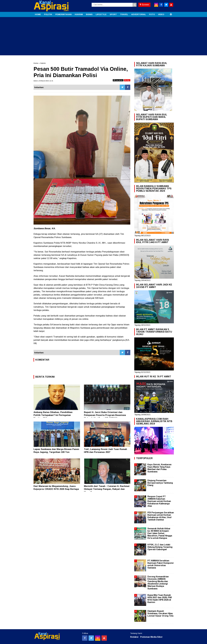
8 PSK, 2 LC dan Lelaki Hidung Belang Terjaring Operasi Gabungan (160, 547)
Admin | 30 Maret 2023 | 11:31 (43, 81)
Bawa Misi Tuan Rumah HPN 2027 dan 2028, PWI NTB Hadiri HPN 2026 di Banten (160, 599)
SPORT (113, 14)
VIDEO (161, 14)
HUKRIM (79, 14)
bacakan (118, 80)
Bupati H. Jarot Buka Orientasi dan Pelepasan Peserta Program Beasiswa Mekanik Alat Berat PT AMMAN (105, 415)
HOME (38, 14)
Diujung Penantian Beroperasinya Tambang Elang (160, 483)
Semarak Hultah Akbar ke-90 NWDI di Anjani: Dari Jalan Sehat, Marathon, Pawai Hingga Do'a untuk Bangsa (160, 533)
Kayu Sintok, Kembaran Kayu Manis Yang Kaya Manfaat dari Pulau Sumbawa (159, 468)
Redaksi (134, 637)
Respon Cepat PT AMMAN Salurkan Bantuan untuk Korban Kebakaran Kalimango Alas (159, 501)
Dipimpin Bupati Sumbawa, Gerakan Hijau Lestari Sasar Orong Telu (160, 613)
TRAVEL (124, 14)
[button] (171, 13)
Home (36, 63)
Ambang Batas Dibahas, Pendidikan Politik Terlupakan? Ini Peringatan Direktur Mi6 (53, 415)
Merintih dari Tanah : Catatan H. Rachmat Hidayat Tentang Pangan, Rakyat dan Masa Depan (107, 489)
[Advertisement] (103, 37)
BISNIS (89, 14)
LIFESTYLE (101, 14)
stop (127, 80)
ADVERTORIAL (139, 14)
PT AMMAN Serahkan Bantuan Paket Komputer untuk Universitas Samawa (161, 564)
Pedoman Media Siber (151, 637)
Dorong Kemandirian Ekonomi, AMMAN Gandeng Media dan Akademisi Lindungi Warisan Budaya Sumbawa (158, 583)
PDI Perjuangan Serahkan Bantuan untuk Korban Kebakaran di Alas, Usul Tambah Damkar (161, 516)
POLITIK (48, 14)
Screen (144, 5)
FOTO (152, 14)
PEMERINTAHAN (63, 14)
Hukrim (43, 63)
